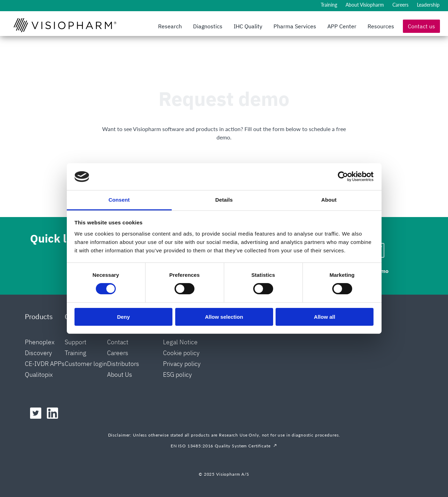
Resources (381, 26)
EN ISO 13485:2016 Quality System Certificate (221, 446)
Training (329, 5)
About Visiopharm (365, 5)
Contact (118, 342)
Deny (124, 317)
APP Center (342, 26)
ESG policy (177, 374)
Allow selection (224, 317)
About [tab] (329, 200)
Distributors (123, 364)
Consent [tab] (119, 200)
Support (76, 342)
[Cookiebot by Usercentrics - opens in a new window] (343, 177)
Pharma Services (295, 26)
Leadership (428, 5)
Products (39, 316)
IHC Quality (248, 26)
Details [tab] (224, 200)
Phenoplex (40, 342)
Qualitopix (39, 374)
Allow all (325, 317)
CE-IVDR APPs (45, 364)
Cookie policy (181, 353)
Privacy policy (182, 364)
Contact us (421, 26)
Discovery (38, 353)
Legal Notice (180, 342)
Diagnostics (208, 26)
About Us (120, 374)
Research (170, 26)
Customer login (86, 364)
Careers (400, 5)
